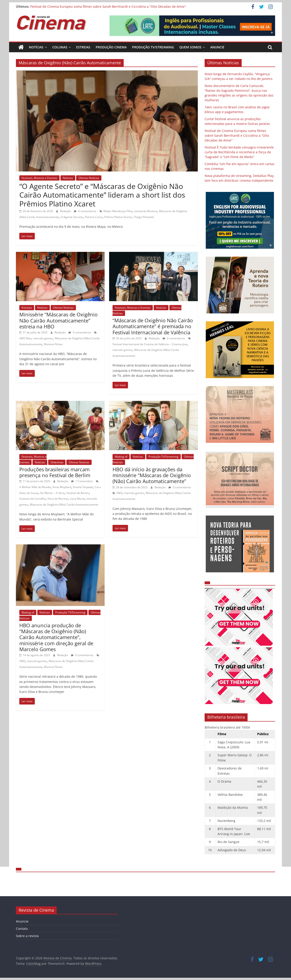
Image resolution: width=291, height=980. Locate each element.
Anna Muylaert (62, 487)
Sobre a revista (27, 936)
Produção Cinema (111, 47)
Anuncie (217, 47)
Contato (22, 929)
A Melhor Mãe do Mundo (35, 487)
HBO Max (25, 338)
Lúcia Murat (77, 499)
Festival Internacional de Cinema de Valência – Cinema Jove (150, 344)
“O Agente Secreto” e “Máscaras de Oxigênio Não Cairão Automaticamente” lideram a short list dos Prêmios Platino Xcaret (102, 195)
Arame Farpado (83, 487)
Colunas (60, 47)
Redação (66, 211)
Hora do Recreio (58, 499)
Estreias (83, 47)
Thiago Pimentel (144, 217)
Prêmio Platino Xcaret (118, 217)
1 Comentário (82, 481)
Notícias (36, 47)
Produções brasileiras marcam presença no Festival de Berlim (55, 472)
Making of (121, 457)
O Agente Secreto (72, 217)
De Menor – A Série (53, 493)
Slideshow (57, 462)
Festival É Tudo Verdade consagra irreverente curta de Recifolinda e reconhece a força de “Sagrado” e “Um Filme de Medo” (239, 152)
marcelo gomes (43, 338)
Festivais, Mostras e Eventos (39, 178)
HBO (119, 493)
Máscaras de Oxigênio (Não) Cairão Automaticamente (64, 505)
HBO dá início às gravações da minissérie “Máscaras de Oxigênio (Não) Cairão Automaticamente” (152, 475)
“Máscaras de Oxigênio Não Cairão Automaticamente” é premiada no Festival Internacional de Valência (153, 326)
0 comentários (85, 211)
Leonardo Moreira (146, 211)
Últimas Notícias (89, 178)
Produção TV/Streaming (153, 47)
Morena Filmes (53, 344)
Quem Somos (190, 47)
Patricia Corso (94, 217)
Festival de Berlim (78, 493)
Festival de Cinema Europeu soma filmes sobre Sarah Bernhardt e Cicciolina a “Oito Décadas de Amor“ (108, 6)
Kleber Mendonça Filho (118, 211)
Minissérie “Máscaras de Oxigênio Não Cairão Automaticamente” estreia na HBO (58, 320)
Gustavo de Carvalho (33, 499)
